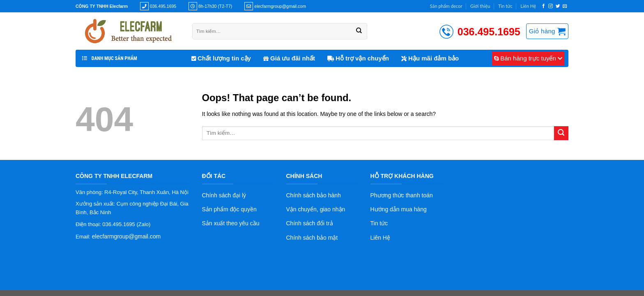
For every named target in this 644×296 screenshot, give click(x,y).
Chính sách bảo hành (314, 195)
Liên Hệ (528, 6)
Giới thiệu (480, 6)
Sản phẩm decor (446, 6)
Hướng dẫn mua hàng (399, 209)
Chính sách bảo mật (312, 238)
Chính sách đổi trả (310, 223)
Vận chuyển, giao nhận (316, 209)
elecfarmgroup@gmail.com (126, 236)
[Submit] (561, 133)
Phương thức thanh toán (402, 195)
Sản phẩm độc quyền (229, 209)
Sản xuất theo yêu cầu (231, 223)
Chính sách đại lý (224, 195)
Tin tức (505, 6)
